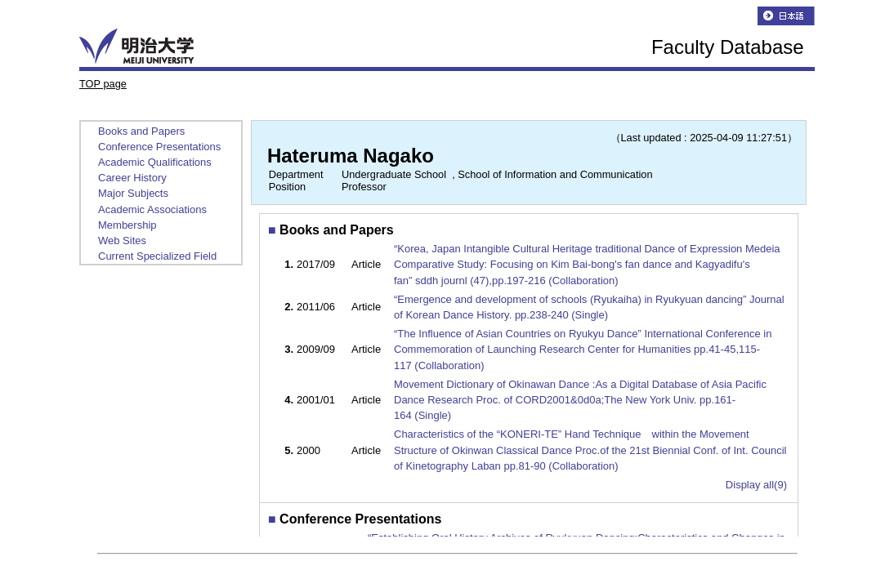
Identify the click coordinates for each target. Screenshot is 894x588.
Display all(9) (756, 485)
